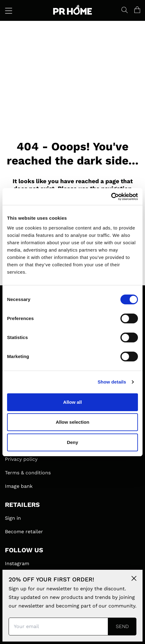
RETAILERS (22, 505)
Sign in (13, 518)
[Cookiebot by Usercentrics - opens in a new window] (111, 197)
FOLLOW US (24, 550)
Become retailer (24, 532)
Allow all (73, 402)
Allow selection (72, 422)
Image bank (19, 486)
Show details (112, 382)
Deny (73, 442)
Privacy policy (21, 459)
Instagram (17, 563)
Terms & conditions (28, 473)
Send (122, 626)
